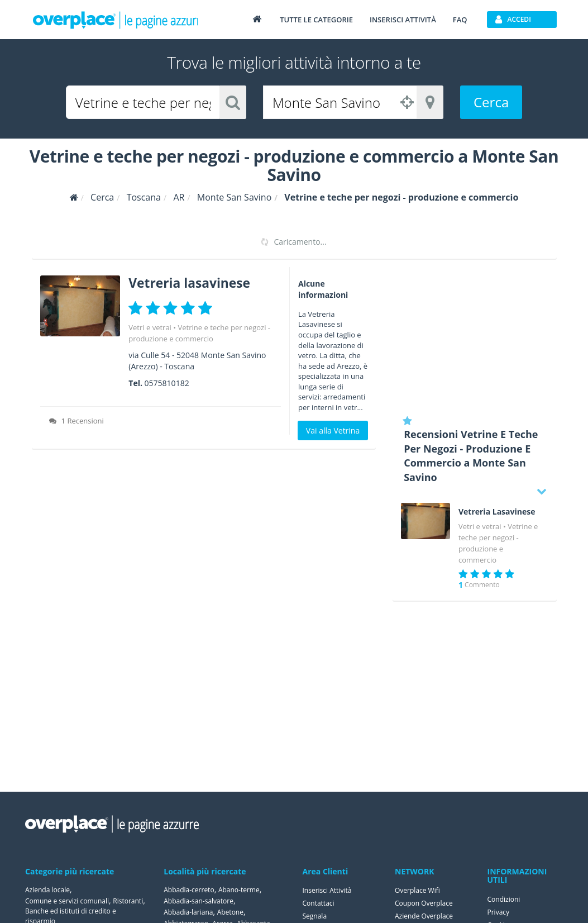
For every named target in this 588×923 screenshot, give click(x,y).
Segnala (315, 916)
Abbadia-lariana (188, 912)
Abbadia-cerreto (189, 890)
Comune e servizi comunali (67, 901)
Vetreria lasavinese (193, 282)
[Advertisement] (474, 337)
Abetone (230, 912)
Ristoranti (128, 901)
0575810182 (167, 383)
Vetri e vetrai (150, 327)
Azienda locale (47, 890)
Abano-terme (239, 890)
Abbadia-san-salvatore (199, 901)
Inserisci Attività (327, 890)
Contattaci (319, 903)
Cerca (491, 102)
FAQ (460, 20)
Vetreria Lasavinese (497, 512)
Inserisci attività (403, 20)
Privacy (499, 912)
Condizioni (504, 899)
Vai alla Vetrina (333, 430)
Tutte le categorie (316, 20)
